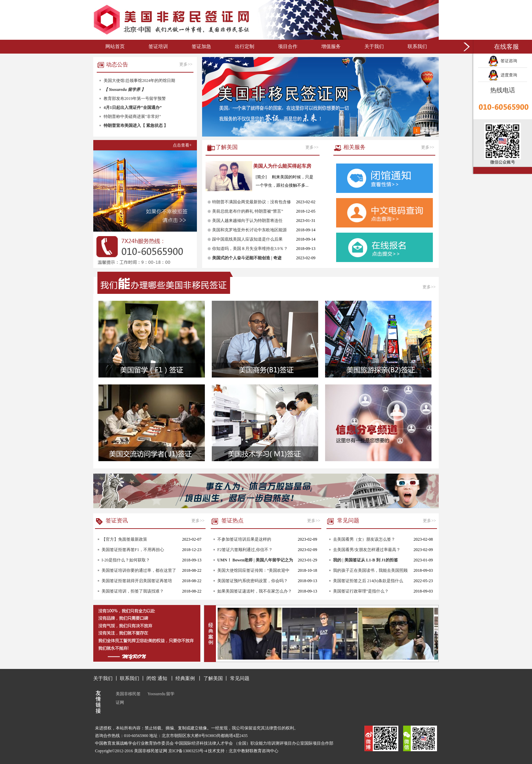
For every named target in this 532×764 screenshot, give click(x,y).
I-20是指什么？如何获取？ (126, 560)
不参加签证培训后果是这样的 (244, 539)
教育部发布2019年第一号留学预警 (135, 99)
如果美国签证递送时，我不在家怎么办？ (255, 591)
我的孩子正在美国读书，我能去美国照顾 (370, 570)
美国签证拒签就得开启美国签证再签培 (137, 581)
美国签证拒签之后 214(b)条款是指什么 (368, 581)
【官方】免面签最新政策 (124, 539)
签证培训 (158, 46)
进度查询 (503, 75)
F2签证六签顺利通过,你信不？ (245, 550)
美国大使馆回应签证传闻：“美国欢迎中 (253, 570)
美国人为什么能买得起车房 (282, 166)
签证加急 (201, 46)
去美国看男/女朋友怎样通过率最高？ (367, 550)
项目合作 (288, 46)
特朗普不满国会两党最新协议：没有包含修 (251, 202)
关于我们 (374, 46)
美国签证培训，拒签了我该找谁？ (133, 591)
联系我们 (417, 46)
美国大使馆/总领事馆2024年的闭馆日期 (139, 81)
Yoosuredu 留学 (161, 694)
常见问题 (240, 678)
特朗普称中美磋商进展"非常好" (132, 117)
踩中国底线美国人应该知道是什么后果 (247, 239)
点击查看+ (182, 145)
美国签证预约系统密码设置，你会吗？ (253, 581)
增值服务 (331, 46)
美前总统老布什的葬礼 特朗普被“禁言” (248, 211)
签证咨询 (503, 61)
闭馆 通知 (157, 678)
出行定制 (245, 46)
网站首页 (115, 46)
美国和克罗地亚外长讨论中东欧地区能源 (249, 230)
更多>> (186, 64)
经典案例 (186, 678)
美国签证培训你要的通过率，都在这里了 (139, 570)
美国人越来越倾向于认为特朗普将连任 (247, 221)
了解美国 (213, 678)
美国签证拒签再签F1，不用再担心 (133, 550)
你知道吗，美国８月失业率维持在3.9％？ (250, 249)
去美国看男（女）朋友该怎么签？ (364, 539)
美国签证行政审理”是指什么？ (361, 591)
